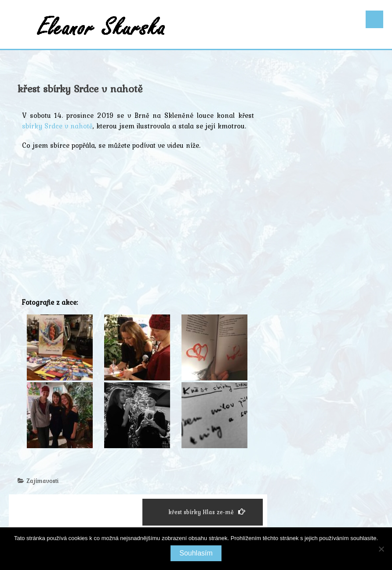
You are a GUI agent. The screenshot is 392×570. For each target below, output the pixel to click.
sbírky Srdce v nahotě (57, 126)
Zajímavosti (42, 481)
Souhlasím (196, 553)
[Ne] (381, 549)
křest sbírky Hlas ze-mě (207, 512)
